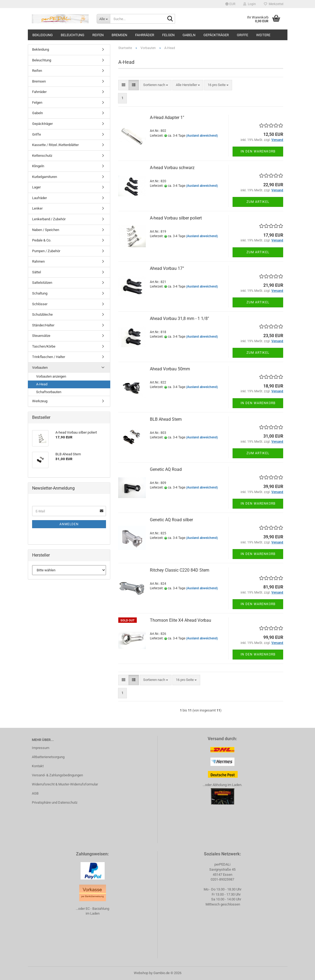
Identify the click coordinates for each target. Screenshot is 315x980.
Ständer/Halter (43, 325)
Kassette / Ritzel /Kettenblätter (55, 145)
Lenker (37, 208)
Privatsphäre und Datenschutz (55, 802)
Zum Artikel (258, 202)
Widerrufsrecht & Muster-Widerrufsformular (65, 784)
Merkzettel (274, 4)
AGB (35, 793)
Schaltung (40, 293)
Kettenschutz (42, 156)
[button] (230, 4)
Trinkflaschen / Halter (49, 357)
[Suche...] (103, 19)
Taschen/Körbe (44, 346)
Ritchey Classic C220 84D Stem (180, 570)
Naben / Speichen (46, 230)
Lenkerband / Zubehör (49, 219)
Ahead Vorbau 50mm (170, 369)
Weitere (263, 35)
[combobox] (156, 85)
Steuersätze (41, 336)
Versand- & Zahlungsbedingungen (57, 775)
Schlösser (40, 304)
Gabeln (189, 35)
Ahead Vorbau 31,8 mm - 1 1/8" (179, 318)
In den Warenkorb (258, 151)
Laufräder (39, 198)
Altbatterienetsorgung (48, 757)
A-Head (42, 384)
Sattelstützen (42, 283)
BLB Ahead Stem (166, 419)
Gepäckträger (216, 35)
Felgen (168, 35)
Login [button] (250, 4)
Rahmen (38, 261)
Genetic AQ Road (166, 469)
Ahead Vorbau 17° (167, 268)
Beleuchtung (73, 35)
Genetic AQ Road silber (171, 520)
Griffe (242, 35)
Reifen (98, 35)
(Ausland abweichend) (202, 136)
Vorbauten (40, 368)
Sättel (37, 272)
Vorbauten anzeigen (51, 376)
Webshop (141, 973)
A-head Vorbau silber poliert (176, 218)
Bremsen (119, 35)
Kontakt (38, 766)
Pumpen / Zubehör (46, 251)
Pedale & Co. (42, 240)
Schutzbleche (42, 314)
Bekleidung (43, 35)
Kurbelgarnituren (45, 177)
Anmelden (69, 524)
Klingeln (38, 166)
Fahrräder (145, 35)
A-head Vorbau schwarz (172, 168)
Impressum (41, 748)
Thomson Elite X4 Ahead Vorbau (181, 620)
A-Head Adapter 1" (167, 118)
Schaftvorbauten (49, 392)
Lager (36, 187)
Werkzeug (40, 401)
